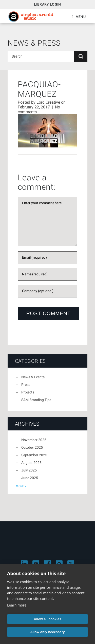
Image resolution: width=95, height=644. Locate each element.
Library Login (48, 4)
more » (21, 486)
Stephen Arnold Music (31, 17)
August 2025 (31, 463)
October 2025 (32, 447)
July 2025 (29, 470)
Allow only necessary (47, 632)
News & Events (33, 377)
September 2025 (34, 455)
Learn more (17, 605)
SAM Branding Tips (36, 400)
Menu (81, 17)
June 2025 (30, 478)
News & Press (34, 43)
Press (26, 385)
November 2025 (34, 440)
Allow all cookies (47, 619)
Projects (28, 392)
